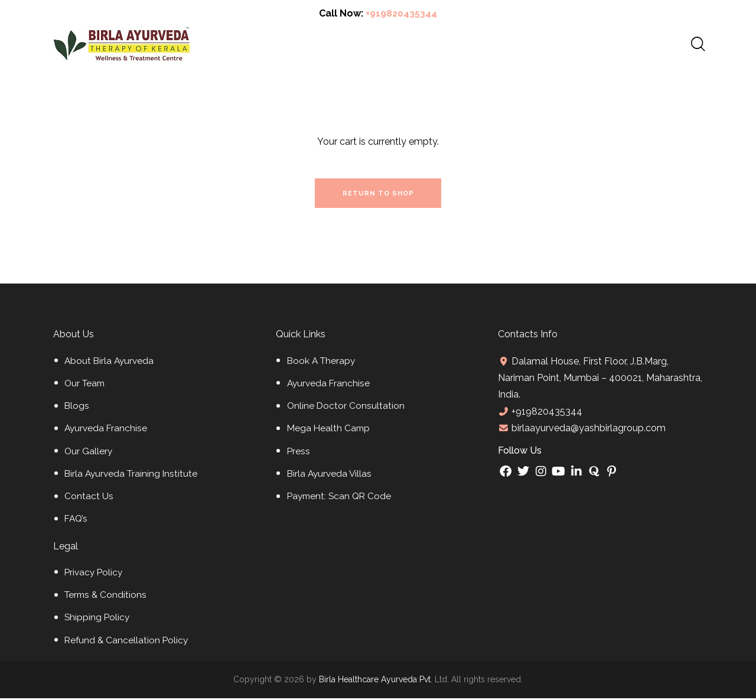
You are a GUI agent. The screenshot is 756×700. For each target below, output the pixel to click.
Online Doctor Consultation (346, 408)
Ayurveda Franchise (107, 431)
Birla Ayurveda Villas (331, 476)
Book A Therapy (322, 363)
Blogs (77, 408)
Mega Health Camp (330, 431)
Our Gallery (89, 453)
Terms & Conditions (107, 598)
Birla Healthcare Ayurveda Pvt (375, 682)
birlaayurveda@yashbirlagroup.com (587, 430)
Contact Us (89, 499)
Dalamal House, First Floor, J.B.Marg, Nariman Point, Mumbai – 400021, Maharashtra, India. (588, 380)
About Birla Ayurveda (110, 363)
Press (299, 453)
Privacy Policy (95, 575)
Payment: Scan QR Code (341, 499)
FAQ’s (77, 521)
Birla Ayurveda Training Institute (133, 476)
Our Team (86, 386)
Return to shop (378, 195)
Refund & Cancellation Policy (128, 642)
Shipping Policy (98, 620)
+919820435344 (401, 13)
